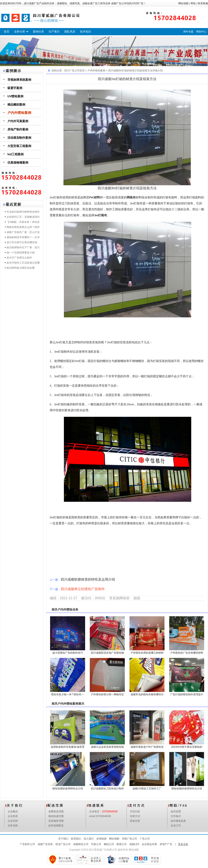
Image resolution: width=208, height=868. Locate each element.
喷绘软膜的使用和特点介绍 (68, 789)
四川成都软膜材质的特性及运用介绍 (88, 579)
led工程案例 (15, 154)
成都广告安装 (45, 844)
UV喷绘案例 (15, 96)
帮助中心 (201, 32)
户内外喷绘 (65, 609)
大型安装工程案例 (19, 146)
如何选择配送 (56, 826)
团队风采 (70, 32)
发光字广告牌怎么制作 (19, 258)
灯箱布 (103, 215)
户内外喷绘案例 (19, 113)
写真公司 (96, 844)
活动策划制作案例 (19, 138)
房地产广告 (166, 844)
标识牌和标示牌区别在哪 (21, 268)
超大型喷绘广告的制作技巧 (68, 653)
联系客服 (203, 3)
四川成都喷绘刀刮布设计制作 (107, 789)
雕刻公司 (109, 844)
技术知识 (86, 32)
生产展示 (54, 32)
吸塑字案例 (15, 88)
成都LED (134, 844)
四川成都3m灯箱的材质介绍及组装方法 (130, 71)
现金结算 (135, 821)
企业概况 (13, 811)
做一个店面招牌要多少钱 (21, 253)
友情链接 (101, 839)
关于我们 (63, 839)
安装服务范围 (56, 821)
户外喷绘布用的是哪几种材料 (147, 653)
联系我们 (76, 839)
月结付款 (135, 811)
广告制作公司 (27, 844)
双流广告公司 (63, 844)
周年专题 (188, 32)
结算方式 (135, 816)
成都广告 (34, 3)
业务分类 (20, 32)
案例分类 (38, 32)
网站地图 (183, 3)
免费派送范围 (56, 811)
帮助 (193, 3)
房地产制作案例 (18, 129)
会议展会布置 (149, 844)
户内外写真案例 (18, 121)
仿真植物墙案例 (18, 163)
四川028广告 (136, 3)
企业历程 (13, 821)
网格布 (131, 197)
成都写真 (75, 3)
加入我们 (89, 839)
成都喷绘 (62, 3)
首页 (7, 32)
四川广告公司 (72, 71)
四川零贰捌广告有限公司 (103, 850)
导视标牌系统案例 (19, 80)
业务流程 (13, 826)
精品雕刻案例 (16, 105)
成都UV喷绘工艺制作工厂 (147, 789)
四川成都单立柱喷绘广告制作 (83, 589)
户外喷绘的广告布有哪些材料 (187, 653)
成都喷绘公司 (81, 844)
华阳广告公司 (129, 839)
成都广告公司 (119, 3)
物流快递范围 (56, 816)
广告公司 (145, 839)
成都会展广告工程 (93, 3)
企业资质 (13, 816)
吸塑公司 (122, 844)
